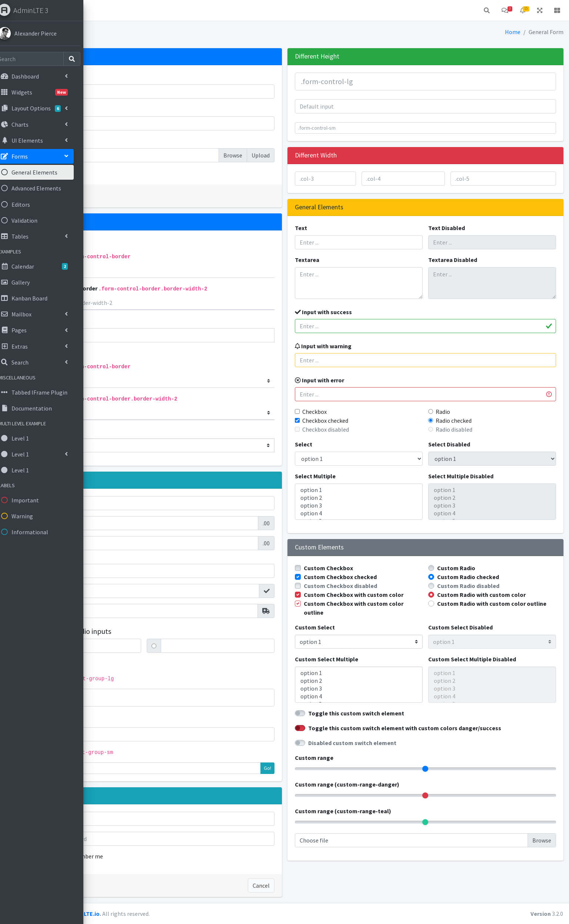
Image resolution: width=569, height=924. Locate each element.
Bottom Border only (165, 256)
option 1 (394, 490)
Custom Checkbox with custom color (392, 599)
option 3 (394, 506)
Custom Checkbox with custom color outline (392, 617)
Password (119, 109)
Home (126, 10)
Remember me (169, 856)
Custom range (360, 767)
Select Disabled (472, 444)
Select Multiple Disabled (484, 476)
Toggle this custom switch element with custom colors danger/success (451, 737)
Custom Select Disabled (483, 636)
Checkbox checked (372, 421)
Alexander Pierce (45, 33)
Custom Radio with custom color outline (504, 608)
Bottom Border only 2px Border (203, 288)
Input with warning (370, 346)
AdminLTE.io (176, 914)
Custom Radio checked (491, 577)
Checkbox (361, 412)
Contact (156, 10)
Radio (466, 412)
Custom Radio (479, 568)
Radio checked (477, 421)
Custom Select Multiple (373, 668)
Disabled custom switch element (399, 752)
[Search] (38, 59)
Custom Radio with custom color (504, 595)
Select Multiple (362, 476)
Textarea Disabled (476, 260)
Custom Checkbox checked (387, 577)
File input (118, 141)
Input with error (366, 380)
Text (347, 228)
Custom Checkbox (375, 568)
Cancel (307, 885)
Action (123, 697)
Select (350, 444)
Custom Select (361, 636)
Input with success (370, 312)
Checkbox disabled (372, 429)
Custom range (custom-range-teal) (389, 820)
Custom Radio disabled (491, 586)
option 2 (394, 498)
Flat (127, 320)
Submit (120, 196)
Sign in (119, 885)
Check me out (131, 173)
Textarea (353, 260)
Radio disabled (477, 429)
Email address (125, 77)
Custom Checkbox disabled (387, 586)
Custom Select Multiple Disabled (495, 668)
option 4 (394, 513)
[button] (104, 10)
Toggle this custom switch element (402, 722)
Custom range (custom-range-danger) (393, 793)
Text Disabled (470, 228)
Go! (314, 768)
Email (114, 819)
